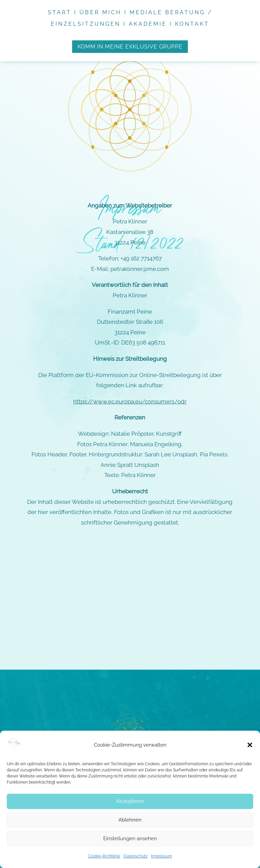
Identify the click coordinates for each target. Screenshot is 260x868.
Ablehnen (130, 820)
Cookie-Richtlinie (104, 856)
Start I (64, 12)
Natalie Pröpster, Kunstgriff (146, 387)
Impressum (161, 856)
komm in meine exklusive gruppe (130, 47)
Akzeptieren (130, 801)
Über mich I (105, 12)
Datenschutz (136, 856)
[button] (250, 745)
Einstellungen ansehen (130, 839)
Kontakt (192, 24)
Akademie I (152, 24)
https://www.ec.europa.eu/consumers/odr (130, 355)
